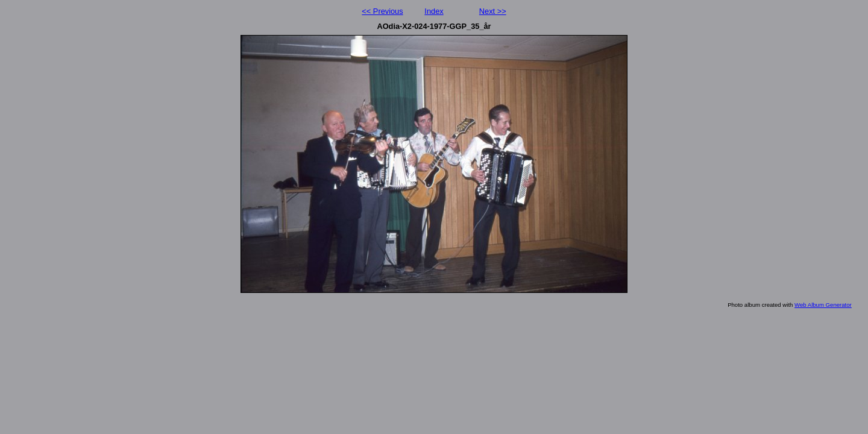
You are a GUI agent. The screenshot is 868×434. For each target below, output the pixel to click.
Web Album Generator (823, 305)
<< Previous (382, 11)
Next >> (493, 11)
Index (434, 11)
